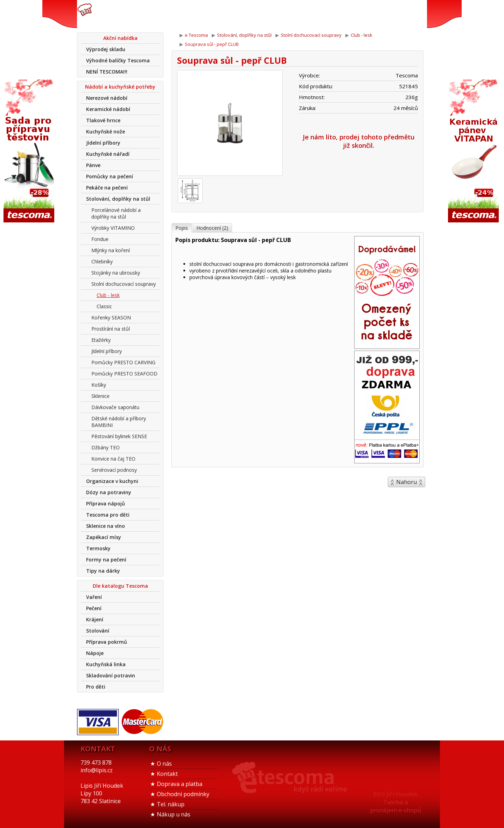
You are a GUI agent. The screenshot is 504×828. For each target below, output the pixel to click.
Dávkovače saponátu (115, 407)
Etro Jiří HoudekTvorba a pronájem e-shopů (395, 802)
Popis (182, 228)
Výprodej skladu (106, 49)
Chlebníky (102, 261)
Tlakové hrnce (103, 120)
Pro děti (96, 687)
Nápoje (95, 653)
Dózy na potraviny (109, 492)
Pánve (93, 165)
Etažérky (101, 340)
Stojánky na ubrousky (116, 273)
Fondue (100, 239)
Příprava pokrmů (107, 642)
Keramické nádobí (108, 109)
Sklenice (100, 396)
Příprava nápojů (106, 503)
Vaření (94, 597)
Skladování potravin (111, 675)
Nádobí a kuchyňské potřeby (120, 87)
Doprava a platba (180, 784)
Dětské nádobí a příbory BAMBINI (119, 422)
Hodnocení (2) (212, 228)
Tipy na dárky (103, 571)
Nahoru (407, 482)
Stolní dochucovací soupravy (124, 284)
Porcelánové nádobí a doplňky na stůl (116, 213)
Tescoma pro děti (108, 515)
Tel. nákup (171, 804)
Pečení (94, 608)
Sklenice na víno (106, 526)
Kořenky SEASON (111, 318)
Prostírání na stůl (111, 329)
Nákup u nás (174, 814)
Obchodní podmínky (183, 794)
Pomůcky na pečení (110, 176)
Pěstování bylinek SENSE (119, 436)
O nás (164, 764)
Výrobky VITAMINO (113, 228)
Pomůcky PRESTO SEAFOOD (124, 374)
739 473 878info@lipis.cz (188, 14)
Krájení (95, 619)
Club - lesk (108, 295)
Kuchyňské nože (106, 132)
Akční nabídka (120, 38)
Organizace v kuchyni (112, 481)
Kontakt (167, 774)
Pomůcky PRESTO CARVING (123, 362)
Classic (104, 306)
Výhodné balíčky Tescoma (118, 60)
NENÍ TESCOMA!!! (107, 72)
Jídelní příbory (103, 143)
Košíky (99, 385)
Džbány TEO (106, 447)
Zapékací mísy (104, 537)
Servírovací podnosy (114, 470)
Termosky (98, 548)
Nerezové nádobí (107, 98)
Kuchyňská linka (106, 664)
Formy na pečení (106, 560)
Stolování (98, 631)
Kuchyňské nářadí (108, 154)
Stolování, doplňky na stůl (118, 199)
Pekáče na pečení (107, 188)
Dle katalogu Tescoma (120, 586)
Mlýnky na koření (111, 250)
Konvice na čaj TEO (113, 459)
